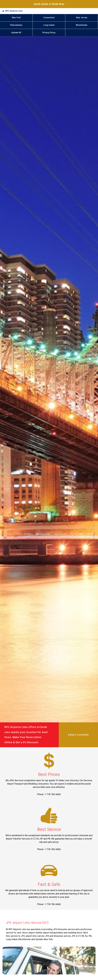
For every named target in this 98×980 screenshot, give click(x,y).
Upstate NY (16, 33)
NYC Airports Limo (14, 11)
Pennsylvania (16, 25)
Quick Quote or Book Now (49, 4)
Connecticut (49, 18)
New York (16, 18)
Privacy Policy (49, 33)
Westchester (82, 25)
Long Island (49, 25)
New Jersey (82, 18)
